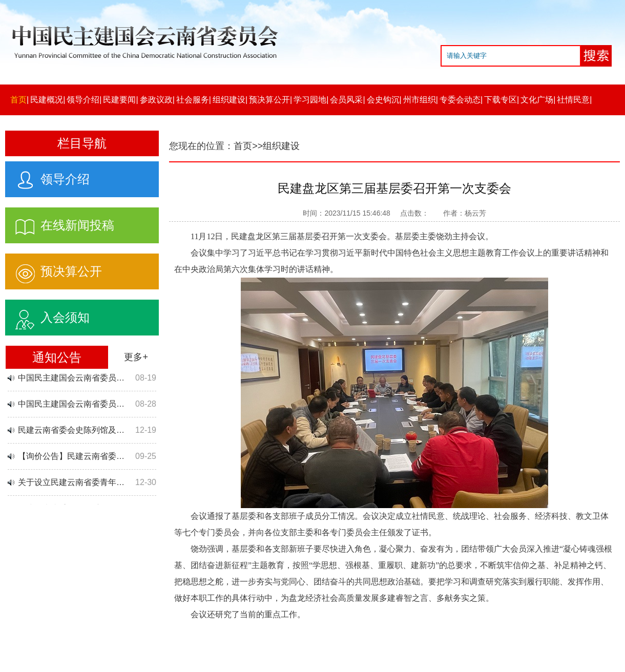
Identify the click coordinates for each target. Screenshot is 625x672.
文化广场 (537, 100)
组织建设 (229, 100)
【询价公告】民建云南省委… (71, 457)
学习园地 (310, 100)
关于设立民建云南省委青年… (71, 483)
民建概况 (47, 100)
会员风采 (346, 100)
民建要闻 (119, 100)
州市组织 (420, 100)
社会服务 (193, 100)
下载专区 (501, 100)
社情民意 (573, 100)
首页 (18, 100)
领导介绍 (83, 100)
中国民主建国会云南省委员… (71, 379)
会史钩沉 (383, 100)
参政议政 (156, 100)
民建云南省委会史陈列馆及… (71, 431)
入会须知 (47, 315)
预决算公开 (269, 100)
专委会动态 (460, 100)
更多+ (136, 357)
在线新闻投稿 (60, 223)
